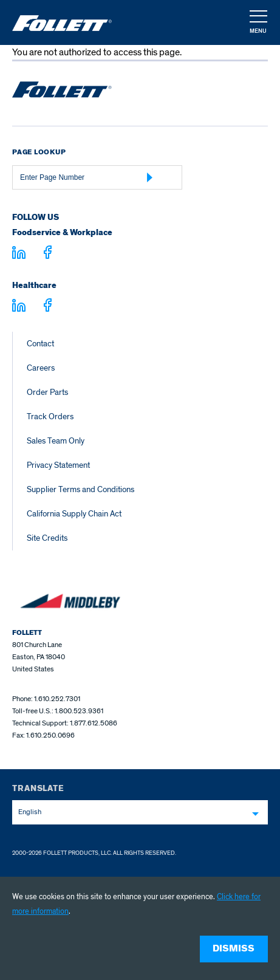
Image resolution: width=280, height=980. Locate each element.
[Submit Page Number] (150, 177)
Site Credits (47, 538)
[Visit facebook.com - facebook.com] (48, 254)
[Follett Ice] (62, 23)
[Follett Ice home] (62, 92)
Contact (40, 344)
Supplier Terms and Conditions (80, 489)
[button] (258, 23)
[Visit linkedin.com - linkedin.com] (19, 307)
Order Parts (47, 392)
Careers (41, 368)
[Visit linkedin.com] (19, 255)
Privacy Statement (58, 465)
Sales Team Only (56, 441)
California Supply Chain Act (74, 514)
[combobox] (140, 812)
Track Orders (50, 416)
